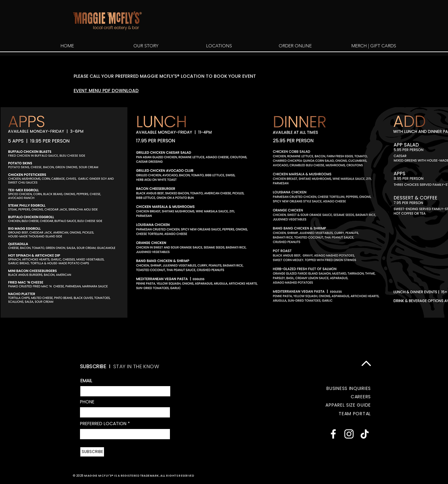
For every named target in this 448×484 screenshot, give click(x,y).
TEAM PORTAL (355, 414)
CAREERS (361, 397)
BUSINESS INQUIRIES (349, 388)
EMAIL (86, 381)
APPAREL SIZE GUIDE (348, 405)
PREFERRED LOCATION (103, 424)
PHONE (87, 402)
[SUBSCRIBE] (92, 452)
